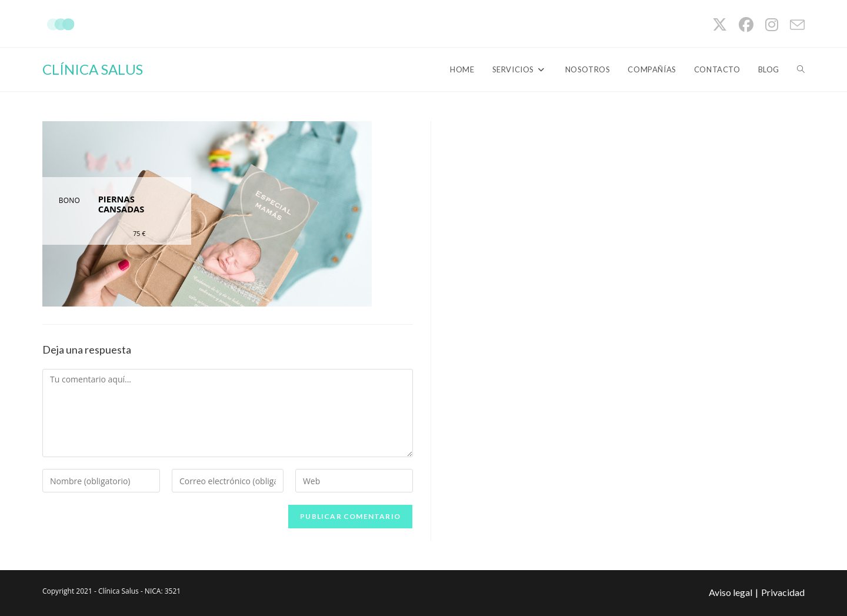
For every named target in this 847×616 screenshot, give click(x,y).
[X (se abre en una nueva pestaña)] (720, 25)
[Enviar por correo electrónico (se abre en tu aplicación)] (794, 25)
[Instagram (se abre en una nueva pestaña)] (772, 25)
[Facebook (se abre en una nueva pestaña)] (746, 25)
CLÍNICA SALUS (93, 69)
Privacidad (783, 592)
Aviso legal (731, 592)
